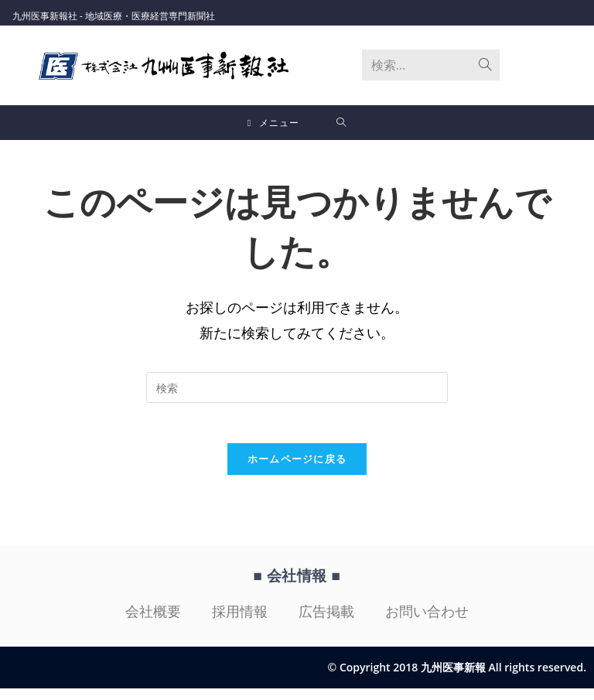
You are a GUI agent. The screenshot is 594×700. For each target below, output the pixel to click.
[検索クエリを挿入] (297, 391)
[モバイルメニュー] (274, 124)
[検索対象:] (341, 124)
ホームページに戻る (297, 470)
